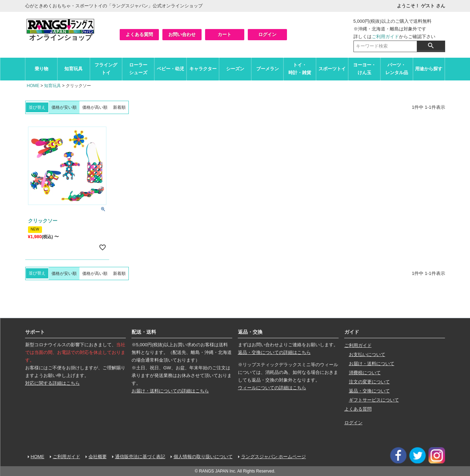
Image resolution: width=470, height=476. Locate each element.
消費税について (365, 373)
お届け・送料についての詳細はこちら (170, 391)
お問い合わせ (182, 34)
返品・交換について (369, 391)
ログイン (267, 34)
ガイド (352, 332)
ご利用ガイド (385, 37)
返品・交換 (250, 332)
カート (225, 34)
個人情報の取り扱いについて (203, 457)
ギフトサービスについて (374, 400)
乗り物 (41, 69)
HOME (33, 86)
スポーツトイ (332, 69)
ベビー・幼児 (170, 69)
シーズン (235, 69)
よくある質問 (139, 34)
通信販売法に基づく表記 (140, 457)
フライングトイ (106, 69)
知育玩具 (73, 69)
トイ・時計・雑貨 (300, 69)
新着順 (119, 107)
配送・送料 (144, 332)
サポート (35, 332)
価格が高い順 (95, 107)
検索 (431, 45)
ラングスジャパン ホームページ (274, 457)
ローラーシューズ (138, 69)
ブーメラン (268, 69)
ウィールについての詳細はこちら (272, 388)
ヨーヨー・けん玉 (364, 69)
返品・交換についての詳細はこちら (274, 352)
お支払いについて (367, 354)
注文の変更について (369, 382)
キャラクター (203, 69)
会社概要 (98, 457)
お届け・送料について (372, 364)
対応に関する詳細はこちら (52, 383)
